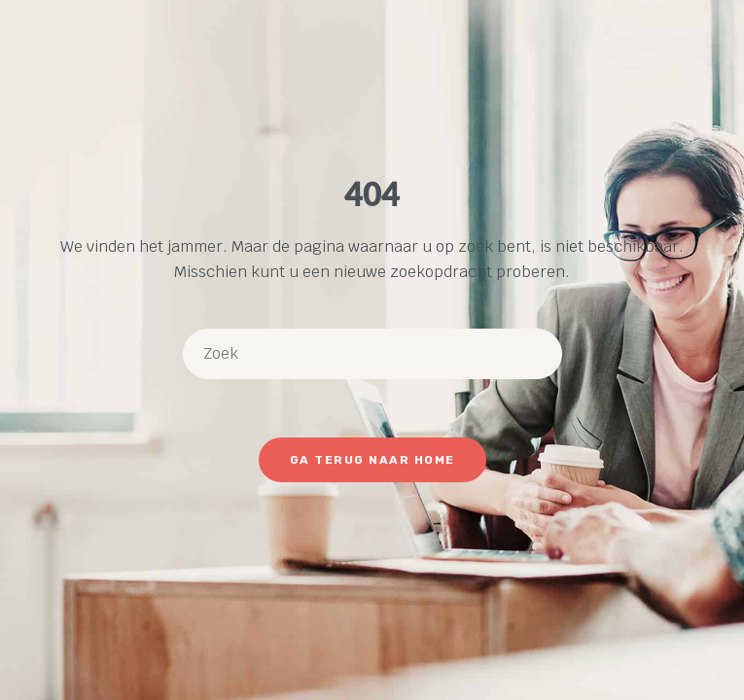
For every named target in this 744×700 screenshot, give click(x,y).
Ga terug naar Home (372, 460)
